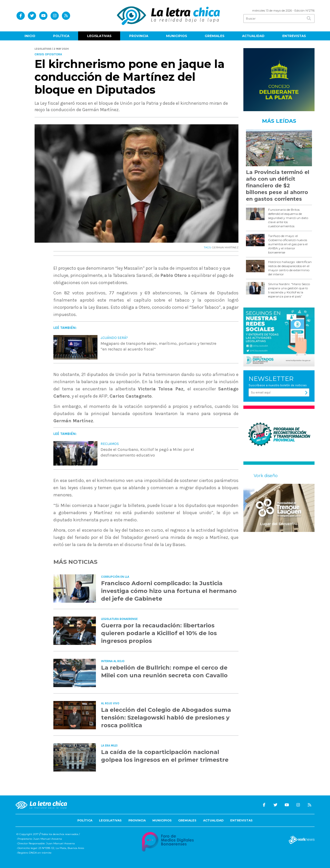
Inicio (30, 36)
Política (61, 36)
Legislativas (99, 36)
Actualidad (253, 36)
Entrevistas (294, 36)
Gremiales (214, 36)
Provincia (139, 36)
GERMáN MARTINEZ (225, 247)
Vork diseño (266, 476)
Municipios (176, 36)
